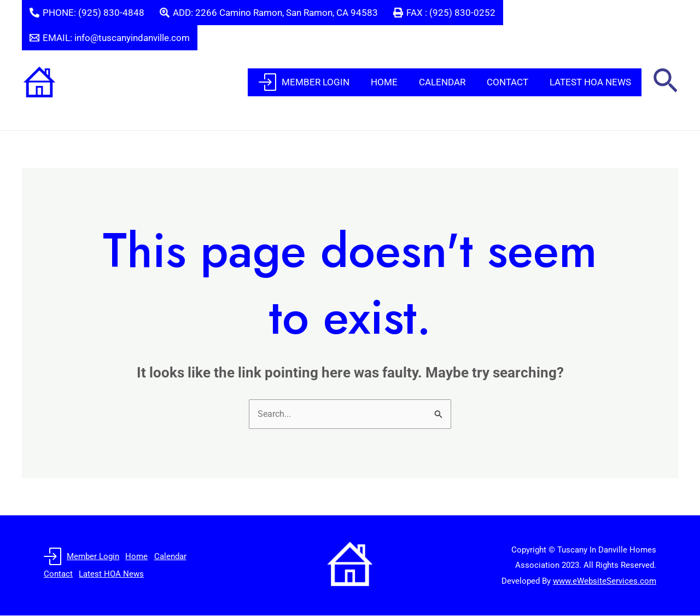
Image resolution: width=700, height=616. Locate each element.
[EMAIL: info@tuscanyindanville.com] (110, 38)
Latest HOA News (591, 82)
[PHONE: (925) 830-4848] (87, 13)
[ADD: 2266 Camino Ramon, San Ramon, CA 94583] (269, 13)
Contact (511, 82)
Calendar (449, 82)
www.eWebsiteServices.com (605, 582)
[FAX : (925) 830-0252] (444, 13)
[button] (665, 82)
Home (393, 82)
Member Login (316, 82)
